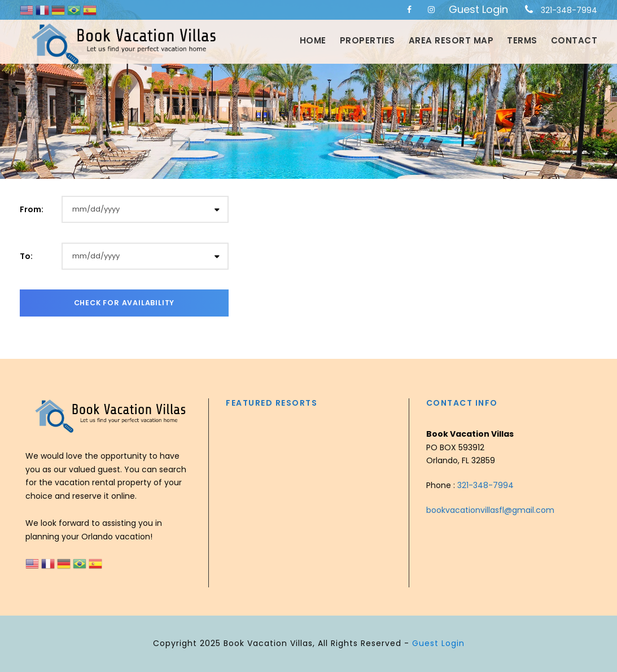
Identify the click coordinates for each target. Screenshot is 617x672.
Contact (574, 40)
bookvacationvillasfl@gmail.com (490, 510)
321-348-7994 (569, 10)
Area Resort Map (451, 40)
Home (313, 40)
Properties (367, 40)
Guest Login (478, 9)
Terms (522, 40)
